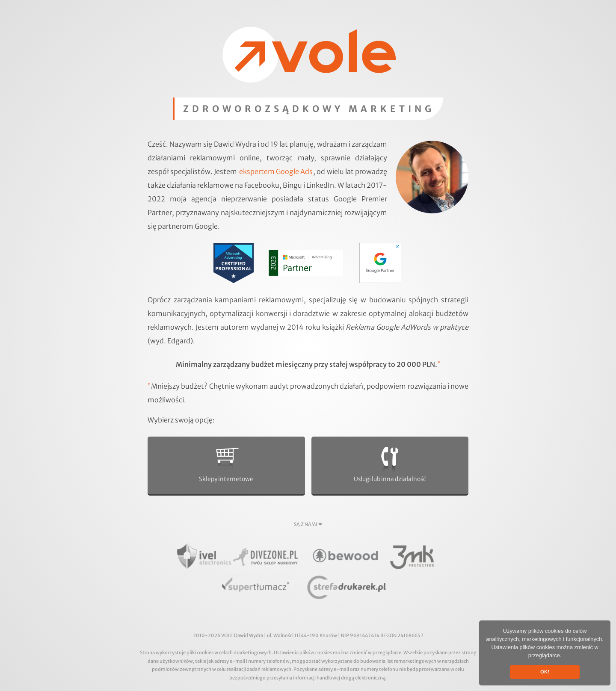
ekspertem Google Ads (276, 171)
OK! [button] (545, 672)
